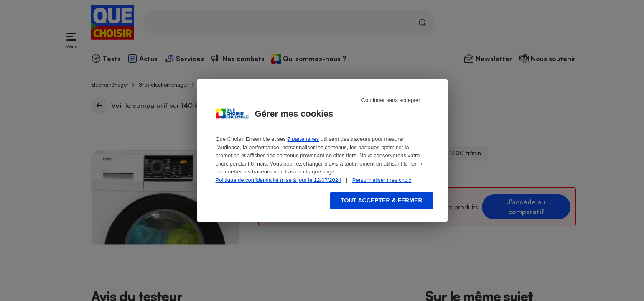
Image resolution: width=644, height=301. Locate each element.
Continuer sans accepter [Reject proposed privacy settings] (391, 100)
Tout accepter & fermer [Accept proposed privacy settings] (381, 200)
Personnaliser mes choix (382, 180)
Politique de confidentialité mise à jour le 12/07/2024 (279, 180)
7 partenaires (303, 139)
